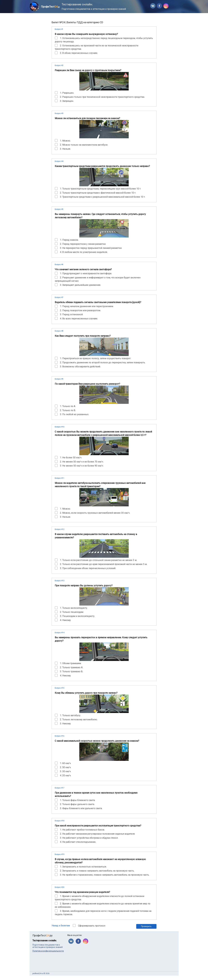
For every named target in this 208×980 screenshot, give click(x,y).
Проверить (146, 926)
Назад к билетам (61, 926)
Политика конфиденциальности (48, 951)
